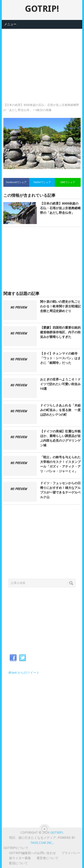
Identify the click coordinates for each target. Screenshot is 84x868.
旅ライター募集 (20, 858)
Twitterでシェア (42, 182)
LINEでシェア (68, 182)
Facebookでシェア (16, 182)
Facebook (13, 658)
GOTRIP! (42, 9)
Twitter (23, 658)
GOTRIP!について (16, 848)
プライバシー (71, 853)
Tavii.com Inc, (42, 843)
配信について (18, 863)
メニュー (10, 24)
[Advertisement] (42, 60)
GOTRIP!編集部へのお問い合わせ (33, 853)
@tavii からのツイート (24, 673)
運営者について (47, 858)
